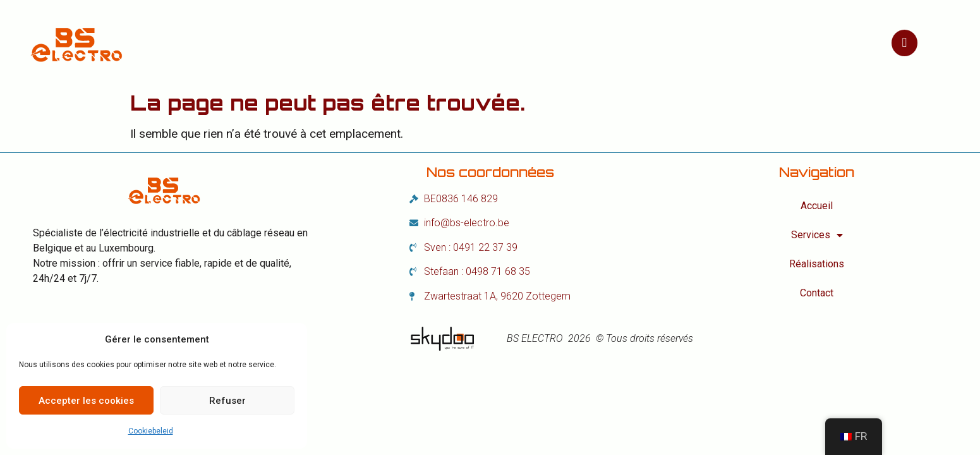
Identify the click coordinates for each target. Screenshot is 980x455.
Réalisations (538, 43)
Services (434, 43)
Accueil (348, 43)
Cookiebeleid (151, 431)
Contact (631, 43)
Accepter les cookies (86, 401)
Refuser (227, 401)
